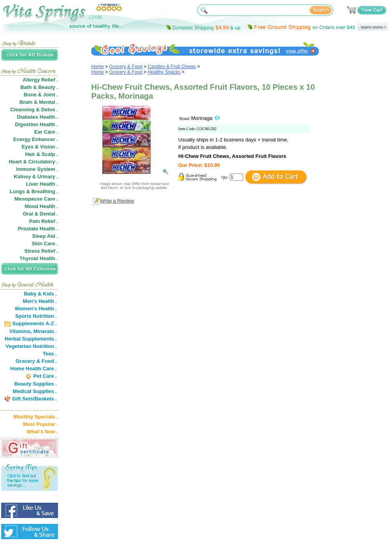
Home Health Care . (34, 369)
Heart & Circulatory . (33, 162)
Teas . (50, 354)
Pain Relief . (44, 221)
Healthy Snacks (164, 72)
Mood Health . (41, 206)
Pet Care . (45, 376)
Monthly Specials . (36, 417)
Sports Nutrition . (36, 316)
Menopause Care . (36, 199)
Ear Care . (46, 132)
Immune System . (37, 169)
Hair (30, 154)
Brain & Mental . (39, 102)
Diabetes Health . (37, 117)
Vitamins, (21, 331)
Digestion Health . (36, 124)
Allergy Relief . (40, 80)
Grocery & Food (126, 67)
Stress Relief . (41, 251)
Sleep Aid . (45, 236)
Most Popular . (40, 424)
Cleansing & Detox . (34, 110)
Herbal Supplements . (31, 339)
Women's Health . (36, 309)
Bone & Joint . (41, 95)
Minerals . (45, 331)
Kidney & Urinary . (36, 177)
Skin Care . (45, 244)
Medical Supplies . (35, 391)
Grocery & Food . (36, 361)
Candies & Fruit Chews (172, 67)
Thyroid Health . (39, 258)
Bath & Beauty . (39, 87)
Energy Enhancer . (36, 139)
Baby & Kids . (40, 294)
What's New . (42, 432)
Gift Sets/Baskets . (34, 399)
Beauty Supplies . (36, 384)
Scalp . (50, 154)
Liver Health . (42, 184)
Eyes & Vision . (40, 147)
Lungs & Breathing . (34, 191)
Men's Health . (40, 301)
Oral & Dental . (40, 214)
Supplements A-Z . (34, 323)
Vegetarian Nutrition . (31, 346)
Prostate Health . (38, 229)
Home (98, 67)
